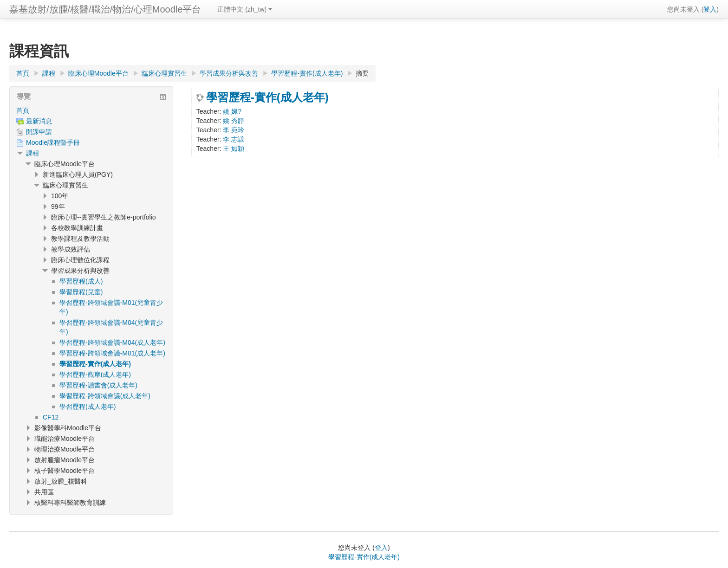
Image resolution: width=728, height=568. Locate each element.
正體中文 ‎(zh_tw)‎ (245, 9)
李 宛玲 (234, 130)
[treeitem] (91, 110)
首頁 (23, 110)
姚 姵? (232, 111)
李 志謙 (234, 139)
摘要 (362, 73)
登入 (710, 9)
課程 (32, 153)
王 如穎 (234, 148)
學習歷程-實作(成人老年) (267, 97)
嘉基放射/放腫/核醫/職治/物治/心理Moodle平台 (105, 9)
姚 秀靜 (234, 121)
